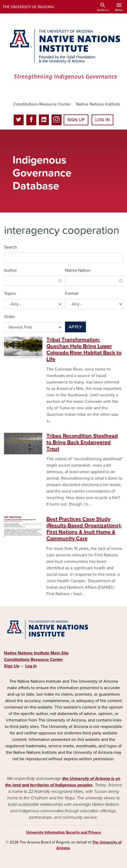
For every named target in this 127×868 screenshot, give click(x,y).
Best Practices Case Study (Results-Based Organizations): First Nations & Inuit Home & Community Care (84, 529)
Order (9, 317)
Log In (102, 120)
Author (10, 270)
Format (72, 294)
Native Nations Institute (98, 104)
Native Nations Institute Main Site (36, 653)
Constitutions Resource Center (42, 104)
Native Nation (78, 270)
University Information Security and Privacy (63, 832)
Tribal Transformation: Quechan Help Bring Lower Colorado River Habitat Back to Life (84, 350)
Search (10, 247)
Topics (10, 294)
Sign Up (76, 120)
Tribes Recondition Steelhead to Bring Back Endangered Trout (82, 442)
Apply (75, 327)
